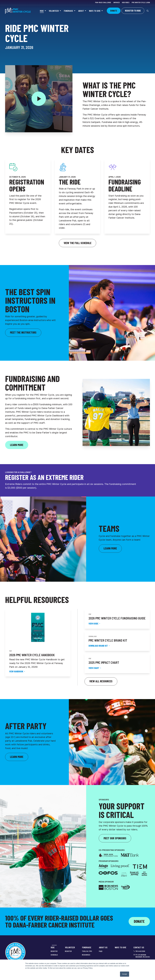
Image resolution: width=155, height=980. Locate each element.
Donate (139, 921)
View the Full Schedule (78, 243)
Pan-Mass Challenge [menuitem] (103, 2)
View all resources (101, 681)
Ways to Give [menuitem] (121, 947)
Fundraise (68, 11)
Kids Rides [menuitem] (126, 2)
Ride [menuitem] (53, 947)
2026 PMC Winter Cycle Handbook (32, 655)
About (81, 11)
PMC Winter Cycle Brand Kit (108, 640)
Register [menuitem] (54, 951)
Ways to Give (95, 11)
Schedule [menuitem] (54, 955)
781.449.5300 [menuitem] (140, 951)
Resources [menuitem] (86, 955)
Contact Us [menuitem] (139, 947)
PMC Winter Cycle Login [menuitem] (141, 2)
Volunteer (54, 11)
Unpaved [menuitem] (116, 2)
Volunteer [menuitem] (70, 947)
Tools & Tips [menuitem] (87, 951)
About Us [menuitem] (103, 947)
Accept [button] (125, 974)
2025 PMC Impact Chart (104, 663)
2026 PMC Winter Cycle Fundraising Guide (117, 618)
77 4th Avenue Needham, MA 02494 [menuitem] (143, 956)
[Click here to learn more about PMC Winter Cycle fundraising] (17, 445)
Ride (42, 11)
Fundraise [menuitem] (87, 947)
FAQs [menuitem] (101, 951)
